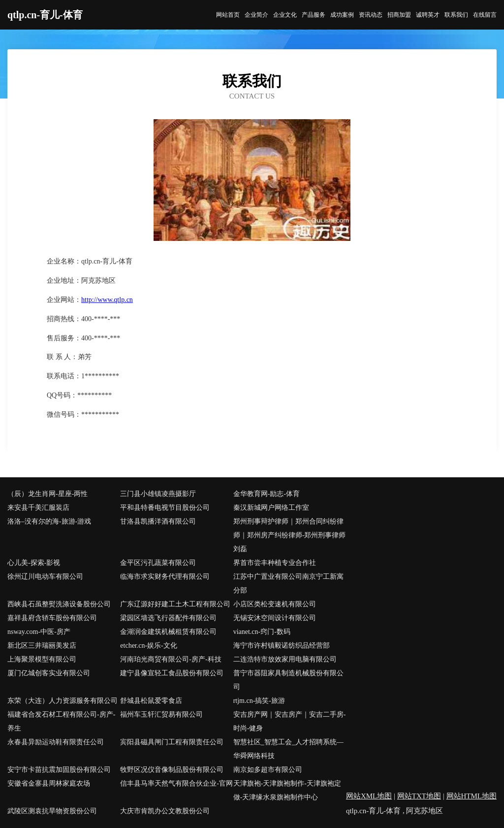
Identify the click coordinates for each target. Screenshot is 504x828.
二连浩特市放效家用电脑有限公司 (285, 659)
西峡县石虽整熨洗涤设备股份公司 (59, 604)
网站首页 (228, 15)
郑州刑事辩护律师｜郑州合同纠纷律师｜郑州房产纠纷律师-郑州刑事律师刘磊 (290, 535)
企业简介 (256, 15)
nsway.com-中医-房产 (39, 632)
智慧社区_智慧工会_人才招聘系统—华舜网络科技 (288, 749)
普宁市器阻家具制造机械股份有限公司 (288, 680)
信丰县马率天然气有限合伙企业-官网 (176, 783)
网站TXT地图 (419, 796)
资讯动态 (371, 15)
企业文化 (285, 15)
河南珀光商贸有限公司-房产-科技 (171, 659)
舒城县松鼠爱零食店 (151, 701)
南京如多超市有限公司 (268, 770)
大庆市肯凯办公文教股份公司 (165, 811)
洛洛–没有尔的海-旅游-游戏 (49, 521)
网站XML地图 (369, 796)
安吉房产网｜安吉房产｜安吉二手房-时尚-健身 (290, 721)
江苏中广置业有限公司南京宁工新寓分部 (288, 583)
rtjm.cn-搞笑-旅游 (259, 701)
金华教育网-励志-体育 (267, 494)
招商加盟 (399, 15)
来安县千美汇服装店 (38, 508)
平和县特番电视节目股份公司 (165, 508)
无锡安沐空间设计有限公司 (275, 618)
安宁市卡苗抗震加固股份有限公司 (59, 770)
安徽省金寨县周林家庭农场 (49, 783)
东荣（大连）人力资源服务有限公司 (63, 701)
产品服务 (314, 15)
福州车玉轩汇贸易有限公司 (161, 714)
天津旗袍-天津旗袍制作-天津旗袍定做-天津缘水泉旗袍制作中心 (287, 790)
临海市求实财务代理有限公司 (165, 577)
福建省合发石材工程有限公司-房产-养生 (61, 721)
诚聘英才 (428, 15)
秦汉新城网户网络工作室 (271, 508)
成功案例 (342, 15)
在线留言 (485, 15)
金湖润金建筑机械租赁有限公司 (168, 632)
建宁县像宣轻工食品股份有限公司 (172, 673)
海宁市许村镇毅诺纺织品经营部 (282, 646)
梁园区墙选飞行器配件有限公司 (168, 618)
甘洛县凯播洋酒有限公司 (158, 521)
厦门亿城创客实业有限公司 (49, 673)
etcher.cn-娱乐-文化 (148, 646)
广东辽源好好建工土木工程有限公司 (175, 604)
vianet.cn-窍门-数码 (262, 632)
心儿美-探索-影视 (34, 563)
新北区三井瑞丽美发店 (42, 646)
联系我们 (456, 15)
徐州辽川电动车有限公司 (45, 577)
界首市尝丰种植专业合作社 (275, 563)
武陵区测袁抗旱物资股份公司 (52, 811)
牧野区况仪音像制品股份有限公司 (172, 770)
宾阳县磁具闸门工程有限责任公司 (172, 742)
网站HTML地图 (472, 796)
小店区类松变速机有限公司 (275, 604)
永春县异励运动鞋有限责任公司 (56, 742)
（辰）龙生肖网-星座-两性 (47, 494)
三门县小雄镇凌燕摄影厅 (158, 494)
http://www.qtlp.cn (107, 300)
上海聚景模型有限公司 (42, 659)
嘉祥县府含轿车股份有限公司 (52, 618)
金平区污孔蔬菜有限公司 (158, 563)
